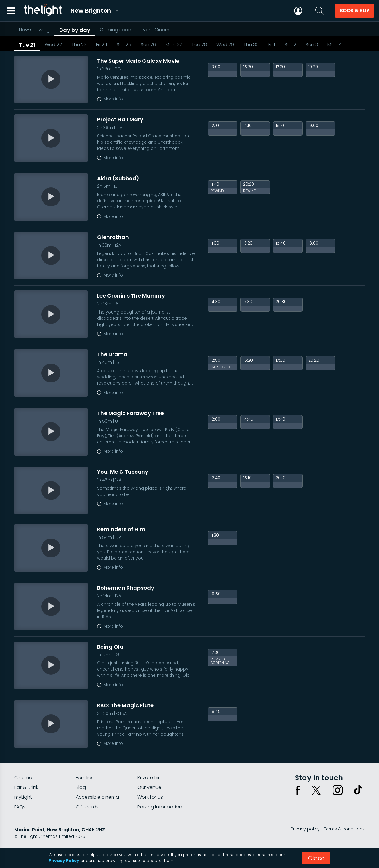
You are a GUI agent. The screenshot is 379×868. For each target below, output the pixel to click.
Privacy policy (305, 829)
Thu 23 (79, 45)
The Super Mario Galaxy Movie (138, 61)
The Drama (112, 354)
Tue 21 (27, 45)
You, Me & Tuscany (123, 472)
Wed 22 (53, 45)
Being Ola (110, 647)
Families (85, 778)
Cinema (23, 778)
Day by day (75, 30)
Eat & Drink (26, 787)
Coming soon (115, 30)
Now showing (34, 30)
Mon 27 (174, 45)
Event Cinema (157, 30)
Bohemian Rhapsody (126, 588)
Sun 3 (312, 45)
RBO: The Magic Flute (125, 705)
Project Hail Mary (120, 119)
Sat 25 (124, 45)
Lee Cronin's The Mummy (131, 296)
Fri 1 (272, 45)
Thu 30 (251, 45)
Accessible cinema (97, 797)
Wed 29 (225, 45)
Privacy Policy (64, 861)
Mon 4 (335, 45)
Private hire (150, 778)
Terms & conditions (344, 829)
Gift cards (87, 807)
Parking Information (160, 807)
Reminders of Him (121, 529)
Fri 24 (102, 45)
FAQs (20, 807)
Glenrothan (113, 237)
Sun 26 (148, 45)
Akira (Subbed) (118, 178)
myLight (23, 797)
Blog (81, 787)
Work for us (150, 797)
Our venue (149, 787)
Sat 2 (290, 45)
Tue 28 (199, 45)
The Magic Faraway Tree (131, 413)
